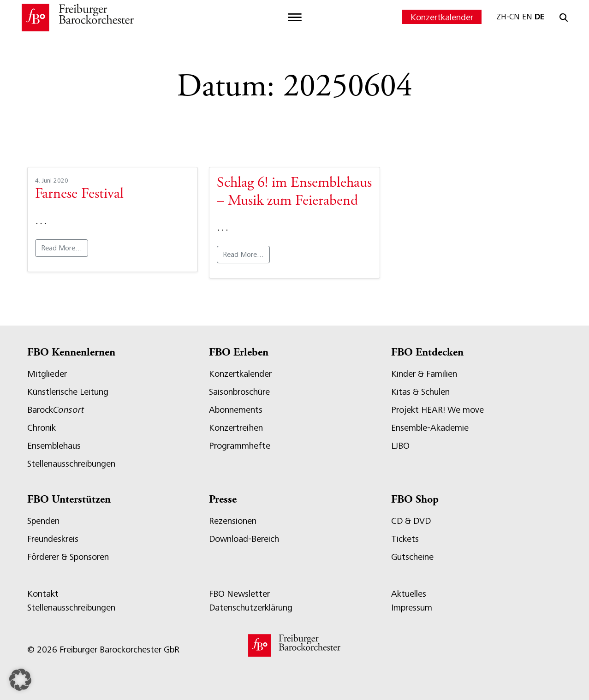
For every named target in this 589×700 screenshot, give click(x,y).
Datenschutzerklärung (251, 608)
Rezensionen (233, 521)
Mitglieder (47, 374)
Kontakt (43, 594)
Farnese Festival (79, 195)
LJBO (400, 446)
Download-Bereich (244, 539)
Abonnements (236, 410)
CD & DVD (411, 521)
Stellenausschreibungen (71, 464)
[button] (20, 680)
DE (540, 17)
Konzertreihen (236, 428)
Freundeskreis (53, 539)
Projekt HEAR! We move (437, 410)
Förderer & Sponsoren (68, 557)
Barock (56, 410)
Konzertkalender (442, 17)
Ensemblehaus (54, 446)
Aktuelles (409, 594)
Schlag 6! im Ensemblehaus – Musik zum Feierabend (294, 192)
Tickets (405, 539)
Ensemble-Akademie (430, 428)
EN (527, 17)
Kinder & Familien (424, 374)
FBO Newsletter (239, 594)
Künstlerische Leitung (68, 392)
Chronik (42, 428)
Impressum (412, 608)
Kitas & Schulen (420, 392)
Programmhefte (240, 446)
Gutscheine (412, 557)
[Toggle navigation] (295, 18)
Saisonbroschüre (239, 392)
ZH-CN (508, 17)
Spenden (43, 521)
